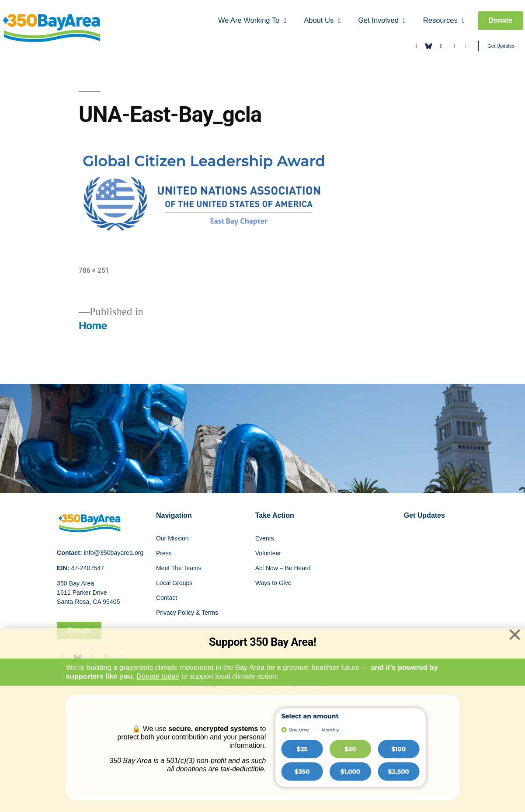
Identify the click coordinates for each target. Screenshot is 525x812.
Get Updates (501, 46)
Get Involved (382, 21)
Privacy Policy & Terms (187, 613)
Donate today (158, 676)
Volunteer (268, 553)
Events (265, 538)
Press (164, 553)
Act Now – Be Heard (283, 568)
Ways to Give (273, 583)
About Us (322, 21)
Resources (444, 21)
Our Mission (172, 538)
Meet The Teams (179, 568)
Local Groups (174, 583)
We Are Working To (252, 21)
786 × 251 (94, 270)
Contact (167, 598)
